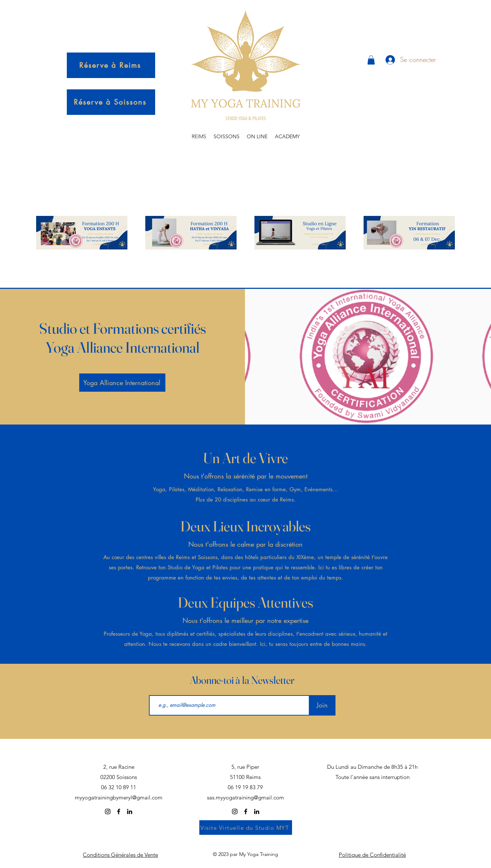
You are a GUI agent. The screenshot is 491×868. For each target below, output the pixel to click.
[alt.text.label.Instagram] (108, 811)
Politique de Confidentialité (372, 855)
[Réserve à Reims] (111, 65)
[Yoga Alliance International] (122, 383)
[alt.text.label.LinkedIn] (130, 811)
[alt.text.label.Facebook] (119, 811)
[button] (371, 60)
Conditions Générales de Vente (120, 855)
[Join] (322, 705)
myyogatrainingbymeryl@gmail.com (119, 797)
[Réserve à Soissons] (111, 102)
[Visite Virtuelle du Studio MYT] (246, 828)
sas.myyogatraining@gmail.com (245, 797)
